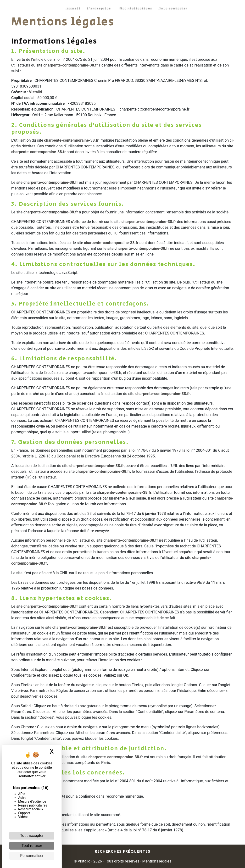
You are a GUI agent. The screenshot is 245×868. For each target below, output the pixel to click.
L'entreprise (99, 8)
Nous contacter (173, 8)
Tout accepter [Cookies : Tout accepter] (32, 836)
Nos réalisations (136, 8)
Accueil (73, 8)
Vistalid (35, 92)
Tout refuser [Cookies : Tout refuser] (32, 846)
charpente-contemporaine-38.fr (71, 65)
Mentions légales (156, 861)
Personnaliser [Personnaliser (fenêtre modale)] (32, 856)
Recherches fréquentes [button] (123, 851)
